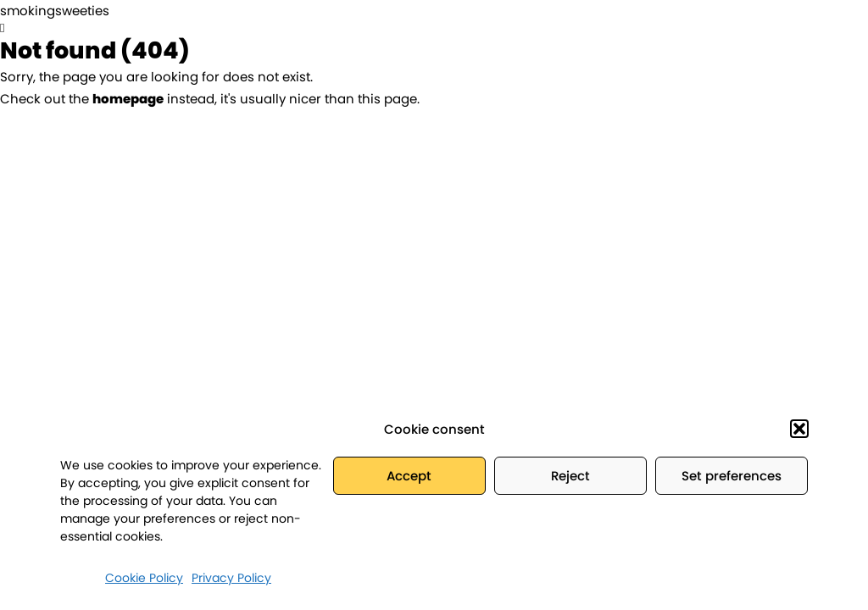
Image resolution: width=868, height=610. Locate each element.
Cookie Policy (144, 578)
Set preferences (732, 476)
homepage (128, 99)
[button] (799, 429)
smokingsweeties (55, 11)
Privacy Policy (231, 578)
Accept (409, 476)
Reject (570, 476)
